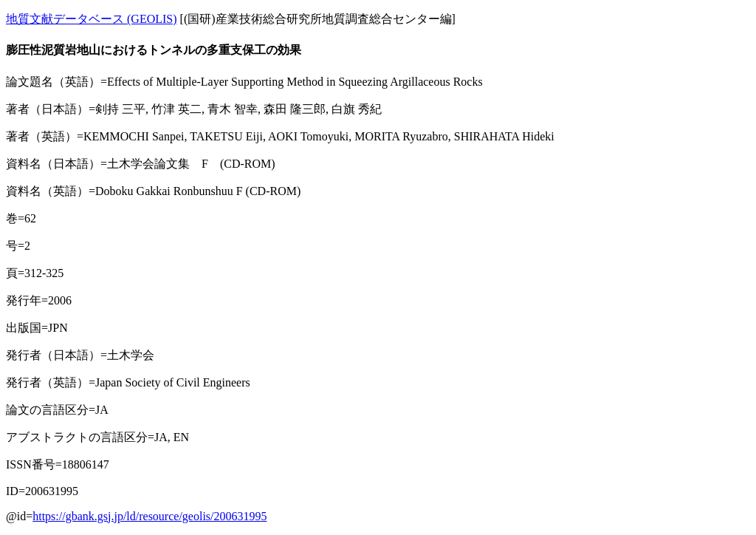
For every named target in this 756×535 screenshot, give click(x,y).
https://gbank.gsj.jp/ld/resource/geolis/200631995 (150, 516)
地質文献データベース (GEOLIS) (92, 19)
